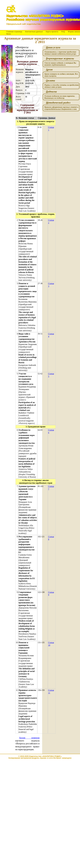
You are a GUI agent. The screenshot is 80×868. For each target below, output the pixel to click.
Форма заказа (74, 32)
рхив (49, 70)
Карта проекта (52, 32)
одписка (51, 92)
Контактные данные (34, 32)
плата (50, 81)
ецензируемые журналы (60, 59)
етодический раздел (58, 103)
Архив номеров (29, 738)
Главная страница (14, 32)
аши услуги (53, 47)
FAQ (63, 32)
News (9, 34)
